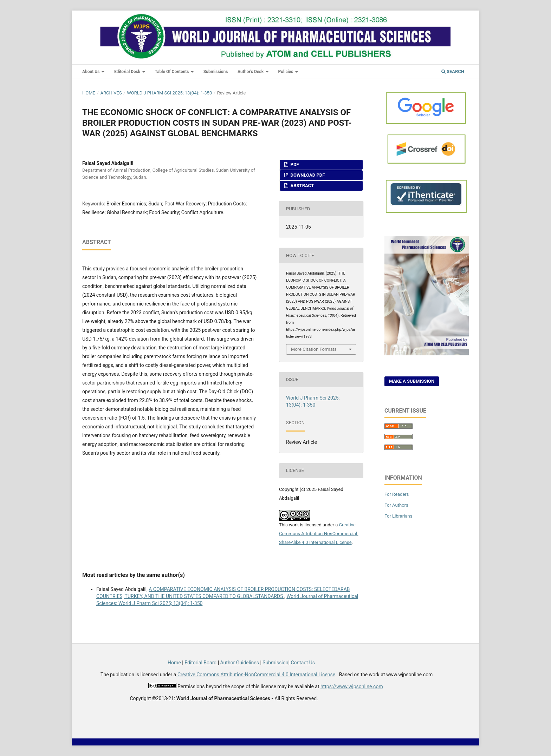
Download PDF (307, 175)
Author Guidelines (240, 663)
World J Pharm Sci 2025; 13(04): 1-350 (169, 93)
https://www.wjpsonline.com (352, 686)
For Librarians (398, 516)
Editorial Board (201, 663)
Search (453, 71)
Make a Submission (412, 381)
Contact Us (303, 663)
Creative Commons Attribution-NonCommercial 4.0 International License (256, 675)
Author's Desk (251, 72)
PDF (294, 165)
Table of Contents (173, 72)
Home (89, 93)
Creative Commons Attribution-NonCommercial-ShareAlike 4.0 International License (319, 534)
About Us (91, 72)
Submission (275, 663)
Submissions (216, 72)
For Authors (396, 505)
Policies (286, 72)
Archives (111, 93)
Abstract (302, 186)
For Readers (397, 494)
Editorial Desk (128, 72)
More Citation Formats (314, 349)
